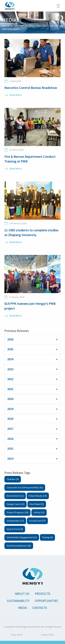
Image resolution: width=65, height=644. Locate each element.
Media (22, 608)
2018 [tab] (10, 419)
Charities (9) (13, 479)
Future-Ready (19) (38, 496)
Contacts (40, 608)
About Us (22, 594)
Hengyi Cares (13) (16, 504)
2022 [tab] (10, 379)
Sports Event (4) (15, 529)
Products (43, 594)
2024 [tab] (10, 359)
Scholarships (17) (15, 521)
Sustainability (18, 601)
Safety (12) (39, 512)
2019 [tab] (10, 409)
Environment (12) (15, 496)
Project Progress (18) (17, 512)
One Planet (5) (37, 504)
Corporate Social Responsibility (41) (25, 487)
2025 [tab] (10, 349)
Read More (16, 95)
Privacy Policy (48, 635)
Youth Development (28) (19, 546)
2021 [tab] (10, 389)
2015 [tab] (10, 449)
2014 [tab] (10, 459)
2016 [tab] (10, 439)
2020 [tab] (10, 399)
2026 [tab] (10, 339)
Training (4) (47, 537)
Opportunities (46, 601)
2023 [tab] (10, 369)
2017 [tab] (10, 429)
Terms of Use (17, 635)
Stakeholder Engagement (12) (22, 537)
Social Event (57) (37, 521)
